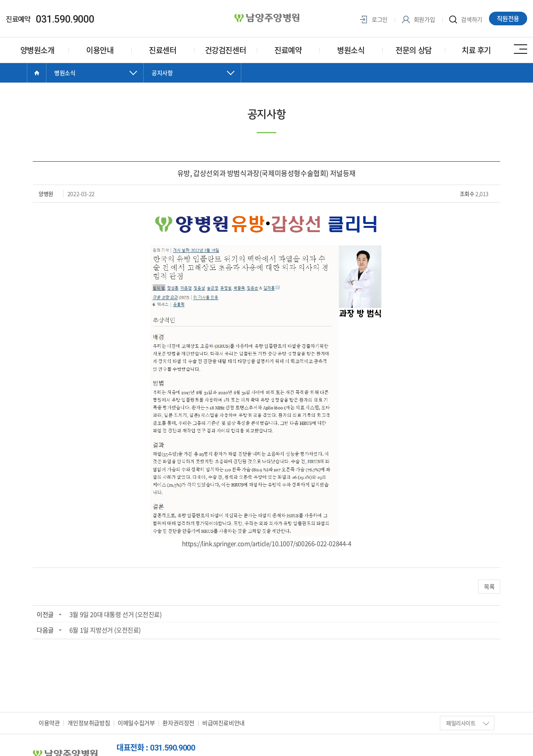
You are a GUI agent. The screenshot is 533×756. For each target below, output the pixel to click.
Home (37, 73)
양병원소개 (37, 50)
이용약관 (49, 723)
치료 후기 (476, 50)
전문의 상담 (414, 50)
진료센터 (162, 50)
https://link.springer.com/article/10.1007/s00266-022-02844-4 (267, 543)
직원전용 (508, 18)
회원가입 (418, 20)
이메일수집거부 (136, 723)
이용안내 (100, 50)
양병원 (266, 18)
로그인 (374, 20)
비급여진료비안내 (223, 723)
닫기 (95, 81)
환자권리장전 (178, 723)
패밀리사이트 (468, 723)
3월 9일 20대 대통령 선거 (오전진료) (116, 614)
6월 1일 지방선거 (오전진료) (105, 630)
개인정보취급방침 (89, 723)
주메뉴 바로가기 (0, 0)
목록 (489, 587)
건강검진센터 (226, 50)
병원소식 (351, 50)
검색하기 (466, 20)
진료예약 (288, 50)
